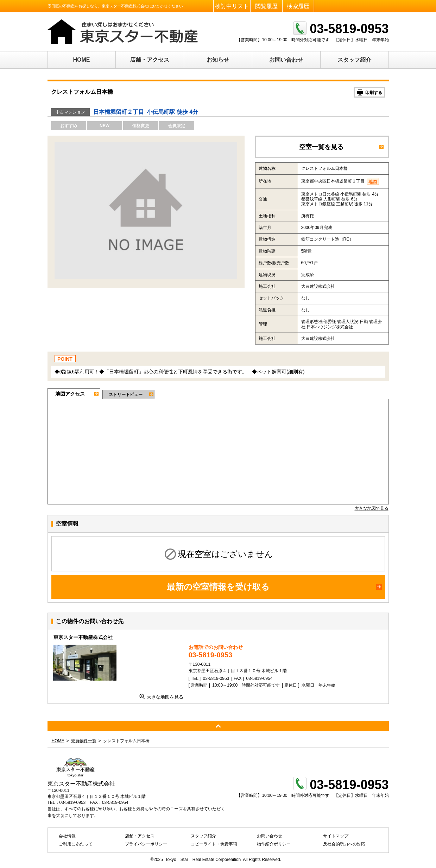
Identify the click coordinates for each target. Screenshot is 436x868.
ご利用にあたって (76, 844)
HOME (82, 60)
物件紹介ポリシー (274, 844)
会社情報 (67, 836)
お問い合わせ (286, 60)
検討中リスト (232, 6)
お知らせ (218, 60)
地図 (373, 182)
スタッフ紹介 (354, 60)
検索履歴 (298, 6)
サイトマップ (336, 836)
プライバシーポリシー (146, 844)
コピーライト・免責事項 (214, 844)
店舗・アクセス (150, 60)
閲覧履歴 (266, 6)
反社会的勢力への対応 (344, 844)
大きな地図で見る (372, 508)
